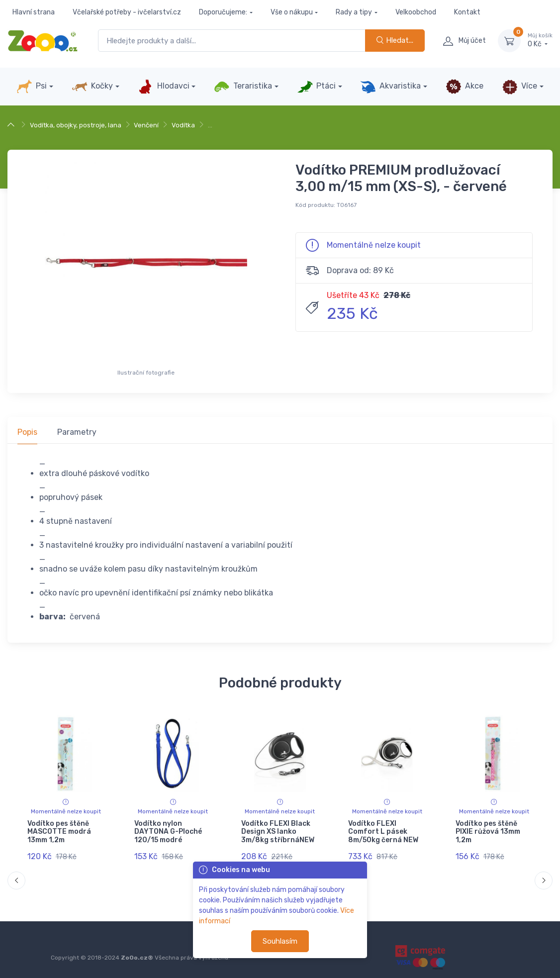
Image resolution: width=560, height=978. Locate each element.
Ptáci (316, 87)
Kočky (92, 87)
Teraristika (243, 87)
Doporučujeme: (223, 12)
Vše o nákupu (292, 12)
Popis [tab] (27, 432)
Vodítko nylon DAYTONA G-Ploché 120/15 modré (168, 832)
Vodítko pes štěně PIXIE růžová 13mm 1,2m (488, 832)
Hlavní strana (34, 12)
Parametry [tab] (77, 432)
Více (519, 87)
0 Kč (540, 40)
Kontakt (467, 12)
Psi (32, 87)
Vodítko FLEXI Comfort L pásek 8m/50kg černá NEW (383, 832)
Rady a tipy (354, 12)
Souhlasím (280, 941)
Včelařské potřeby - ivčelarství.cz (127, 12)
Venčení (146, 125)
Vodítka (183, 125)
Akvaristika (390, 87)
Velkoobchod (416, 12)
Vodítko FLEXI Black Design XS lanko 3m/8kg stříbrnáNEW (278, 832)
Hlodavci (163, 87)
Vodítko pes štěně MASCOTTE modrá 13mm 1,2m (59, 832)
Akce (465, 87)
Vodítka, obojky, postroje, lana (76, 125)
